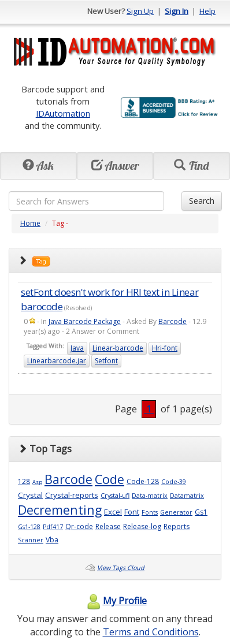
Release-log (142, 526)
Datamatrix (187, 496)
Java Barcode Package (85, 321)
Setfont (106, 361)
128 (24, 481)
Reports (177, 526)
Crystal (30, 495)
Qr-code (79, 526)
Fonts (150, 512)
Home (30, 223)
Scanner (31, 540)
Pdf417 (53, 527)
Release (108, 526)
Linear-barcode (118, 348)
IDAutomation (63, 113)
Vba (52, 540)
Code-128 (143, 481)
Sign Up (140, 11)
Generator (176, 512)
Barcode (172, 321)
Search (202, 201)
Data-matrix (150, 496)
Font (132, 512)
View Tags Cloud (121, 568)
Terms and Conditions (151, 632)
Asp (37, 482)
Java (77, 348)
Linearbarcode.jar (57, 361)
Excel (113, 512)
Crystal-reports (72, 495)
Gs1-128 (29, 527)
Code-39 (174, 482)
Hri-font (165, 348)
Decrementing (60, 510)
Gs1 (201, 512)
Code (110, 479)
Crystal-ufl (115, 496)
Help (207, 11)
